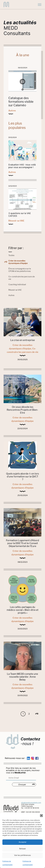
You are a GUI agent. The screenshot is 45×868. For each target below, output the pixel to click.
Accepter (23, 842)
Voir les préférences (22, 855)
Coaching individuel (17, 285)
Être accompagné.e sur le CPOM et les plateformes (20, 270)
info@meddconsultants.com (31, 803)
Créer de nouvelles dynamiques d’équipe (18, 262)
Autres (11, 295)
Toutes (11, 255)
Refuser (22, 849)
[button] (41, 816)
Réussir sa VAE (15, 290)
